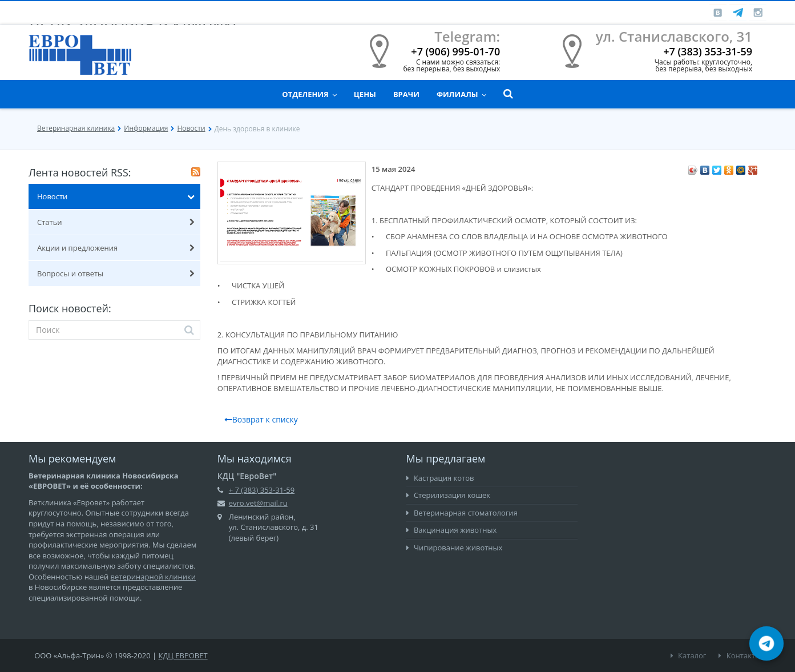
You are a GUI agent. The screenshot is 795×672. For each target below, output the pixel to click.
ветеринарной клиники (153, 577)
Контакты (740, 655)
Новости (191, 128)
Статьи (116, 222)
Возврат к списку (261, 419)
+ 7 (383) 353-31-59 (262, 490)
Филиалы (461, 94)
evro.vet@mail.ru (258, 503)
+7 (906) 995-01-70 (455, 51)
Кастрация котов (440, 478)
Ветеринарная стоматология (462, 513)
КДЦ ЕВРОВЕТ (183, 655)
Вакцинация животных (452, 530)
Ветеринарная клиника (76, 128)
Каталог (689, 655)
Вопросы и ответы (116, 273)
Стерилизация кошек (449, 495)
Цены (365, 94)
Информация (146, 128)
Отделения (309, 94)
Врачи (406, 94)
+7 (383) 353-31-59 (708, 51)
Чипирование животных (455, 548)
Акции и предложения (116, 248)
